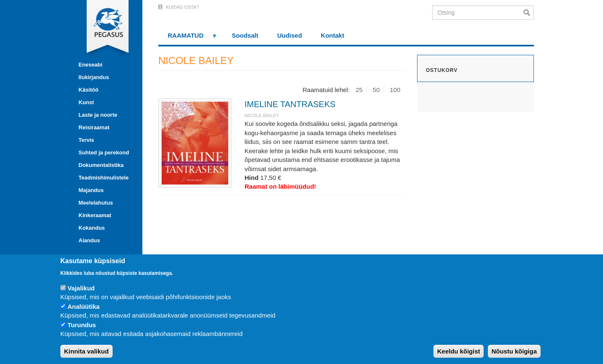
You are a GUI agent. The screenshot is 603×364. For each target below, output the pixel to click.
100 (395, 90)
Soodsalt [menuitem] (245, 35)
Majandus (91, 190)
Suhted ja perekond (104, 153)
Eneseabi (91, 65)
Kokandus (92, 228)
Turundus (82, 325)
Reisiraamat (94, 127)
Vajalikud (81, 288)
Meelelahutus (96, 203)
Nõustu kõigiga (514, 351)
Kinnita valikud (86, 351)
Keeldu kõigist (459, 351)
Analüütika (84, 306)
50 (376, 90)
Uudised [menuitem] (290, 35)
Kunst (86, 102)
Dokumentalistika (101, 165)
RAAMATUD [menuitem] (188, 38)
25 (359, 90)
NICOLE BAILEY (262, 115)
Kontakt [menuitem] (332, 35)
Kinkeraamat (95, 215)
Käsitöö (89, 90)
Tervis (86, 140)
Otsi (529, 13)
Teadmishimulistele (104, 178)
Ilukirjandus (94, 77)
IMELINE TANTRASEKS (290, 104)
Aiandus (89, 240)
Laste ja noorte (98, 115)
